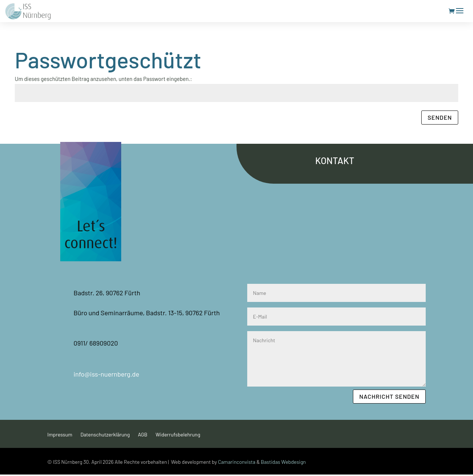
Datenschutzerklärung (105, 435)
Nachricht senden (389, 396)
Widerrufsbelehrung (178, 435)
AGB (143, 435)
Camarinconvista (237, 462)
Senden (440, 117)
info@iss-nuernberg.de (106, 374)
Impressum (60, 435)
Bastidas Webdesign (283, 462)
